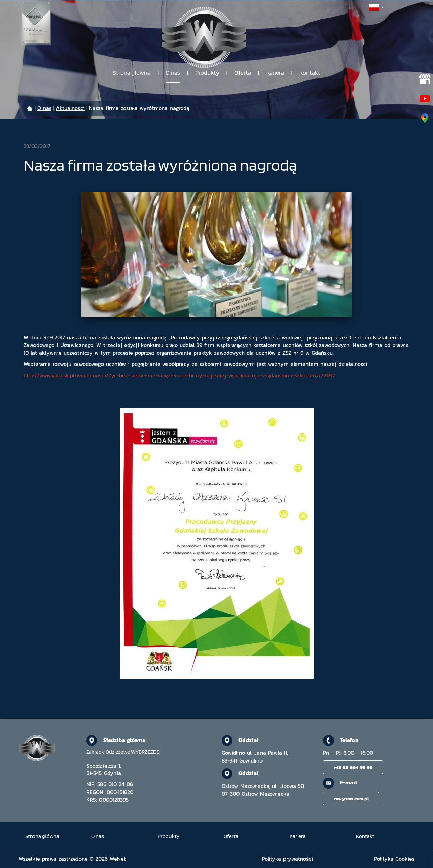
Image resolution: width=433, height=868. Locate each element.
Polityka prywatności (287, 859)
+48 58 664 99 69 (353, 767)
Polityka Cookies (394, 859)
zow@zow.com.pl (351, 799)
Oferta (243, 73)
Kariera (275, 73)
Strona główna (132, 73)
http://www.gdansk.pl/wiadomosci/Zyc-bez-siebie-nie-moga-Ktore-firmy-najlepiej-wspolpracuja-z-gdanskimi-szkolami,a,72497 (179, 376)
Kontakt (310, 73)
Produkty (207, 73)
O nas (173, 73)
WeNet (118, 859)
